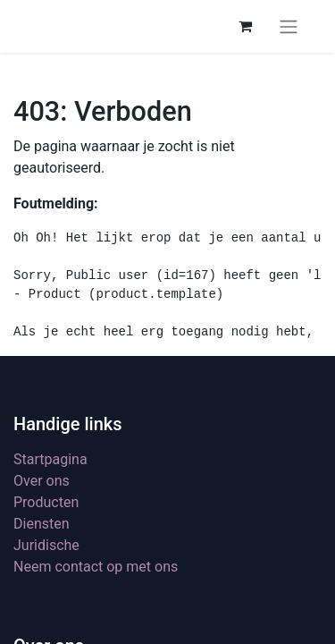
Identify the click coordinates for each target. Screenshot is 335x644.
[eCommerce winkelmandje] (245, 26)
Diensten (42, 524)
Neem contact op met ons (96, 567)
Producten (46, 502)
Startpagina (50, 459)
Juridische (46, 545)
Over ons (42, 481)
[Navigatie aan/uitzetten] (289, 26)
